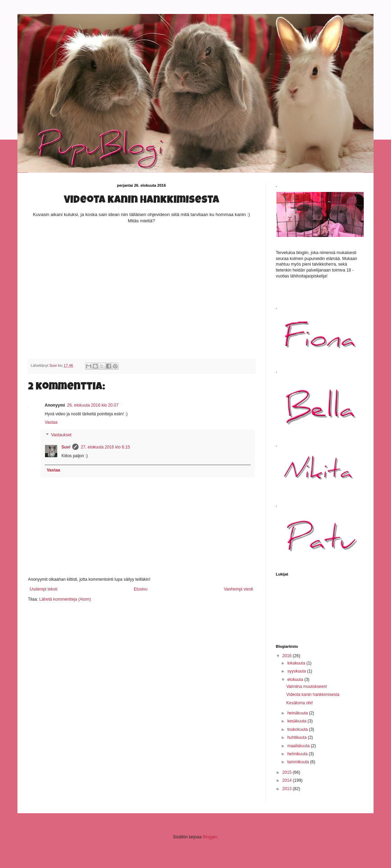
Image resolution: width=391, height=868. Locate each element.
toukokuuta (298, 729)
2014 (288, 780)
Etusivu (141, 589)
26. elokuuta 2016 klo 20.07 (93, 405)
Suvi (66, 447)
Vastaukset (61, 435)
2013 (288, 789)
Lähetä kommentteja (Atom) (65, 599)
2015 (288, 772)
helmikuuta (298, 754)
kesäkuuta (297, 721)
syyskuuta (297, 671)
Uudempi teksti (43, 589)
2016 (288, 656)
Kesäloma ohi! (300, 703)
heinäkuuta (298, 713)
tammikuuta (299, 762)
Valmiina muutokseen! (307, 687)
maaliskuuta (299, 746)
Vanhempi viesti (238, 589)
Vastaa (51, 422)
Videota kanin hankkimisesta (313, 695)
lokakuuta (297, 663)
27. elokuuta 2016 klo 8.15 (105, 447)
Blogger (210, 837)
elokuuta (296, 680)
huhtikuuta (298, 737)
